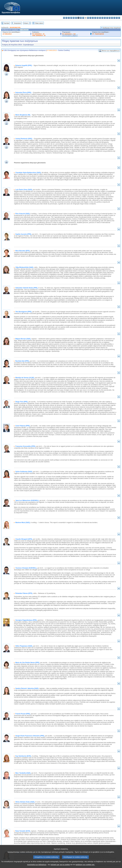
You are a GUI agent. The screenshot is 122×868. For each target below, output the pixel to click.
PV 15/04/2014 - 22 (38, 34)
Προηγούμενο (17, 23)
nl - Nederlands (102, 18)
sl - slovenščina (114, 18)
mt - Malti (100, 18)
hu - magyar (98, 18)
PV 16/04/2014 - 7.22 (69, 34)
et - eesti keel (76, 18)
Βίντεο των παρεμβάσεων (111, 51)
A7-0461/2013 (7, 34)
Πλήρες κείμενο (39, 23)
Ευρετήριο (7, 23)
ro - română (110, 18)
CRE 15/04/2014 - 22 (39, 35)
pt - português (107, 18)
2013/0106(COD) (15, 27)
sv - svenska (119, 18)
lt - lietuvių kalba (95, 18)
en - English (81, 18)
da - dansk (71, 18)
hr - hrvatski (88, 18)
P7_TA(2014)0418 (98, 34)
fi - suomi (117, 18)
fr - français (83, 18)
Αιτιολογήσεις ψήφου (70, 35)
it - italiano (90, 18)
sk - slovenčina (112, 18)
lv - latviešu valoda (93, 18)
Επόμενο (26, 23)
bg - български (64, 18)
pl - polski (105, 18)
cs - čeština (69, 18)
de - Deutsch (74, 18)
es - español (66, 18)
